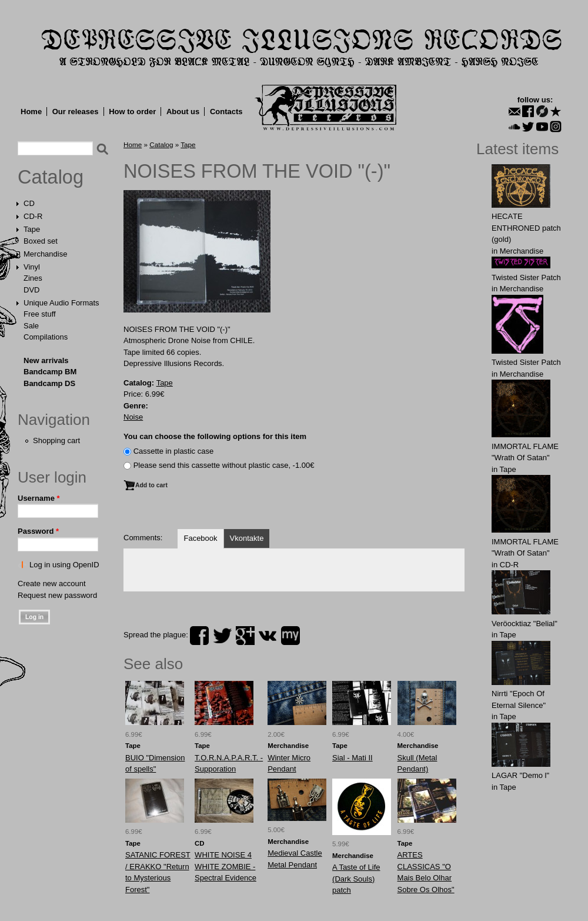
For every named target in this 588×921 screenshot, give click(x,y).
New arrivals (46, 360)
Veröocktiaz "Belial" (524, 624)
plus (245, 636)
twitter (222, 636)
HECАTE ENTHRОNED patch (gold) (526, 228)
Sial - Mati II (353, 758)
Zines (33, 278)
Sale (31, 326)
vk (268, 636)
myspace (290, 636)
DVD (31, 290)
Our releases (76, 112)
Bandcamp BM (50, 372)
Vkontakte (247, 538)
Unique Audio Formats (61, 303)
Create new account (52, 583)
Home (31, 112)
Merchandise (45, 254)
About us (183, 112)
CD (29, 203)
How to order (132, 112)
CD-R (33, 216)
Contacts (226, 112)
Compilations (46, 337)
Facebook (200, 538)
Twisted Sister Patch (526, 277)
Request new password (57, 595)
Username (39, 498)
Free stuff (40, 314)
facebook (199, 636)
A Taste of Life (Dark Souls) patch (356, 879)
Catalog (51, 177)
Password (38, 531)
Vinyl (32, 267)
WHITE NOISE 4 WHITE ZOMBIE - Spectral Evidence (225, 866)
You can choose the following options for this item (215, 436)
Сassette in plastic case (174, 451)
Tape (32, 229)
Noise (133, 417)
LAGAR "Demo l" (520, 775)
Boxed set (41, 241)
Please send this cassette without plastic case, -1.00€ (224, 465)
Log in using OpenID (64, 565)
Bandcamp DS (49, 383)
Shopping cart (56, 440)
